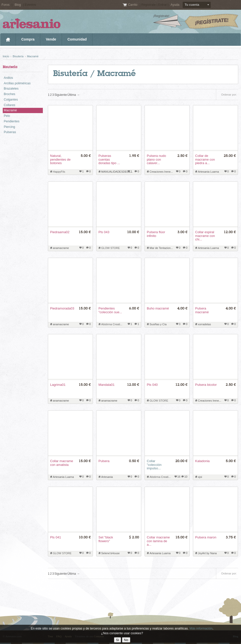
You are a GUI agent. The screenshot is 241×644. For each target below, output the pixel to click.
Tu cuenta (192, 5)
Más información (201, 628)
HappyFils (59, 172)
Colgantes (11, 100)
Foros (6, 5)
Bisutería (18, 56)
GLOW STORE (110, 248)
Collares (10, 105)
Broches (10, 94)
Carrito (133, 5)
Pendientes (12, 121)
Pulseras (10, 132)
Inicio (8, 40)
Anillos (8, 78)
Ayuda (175, 5)
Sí (118, 640)
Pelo (7, 116)
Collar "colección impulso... (154, 465)
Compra (28, 39)
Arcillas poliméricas (17, 83)
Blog (18, 5)
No (126, 640)
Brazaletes (11, 89)
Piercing (9, 127)
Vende (51, 39)
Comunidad (77, 39)
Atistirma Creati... (112, 324)
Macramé (33, 56)
